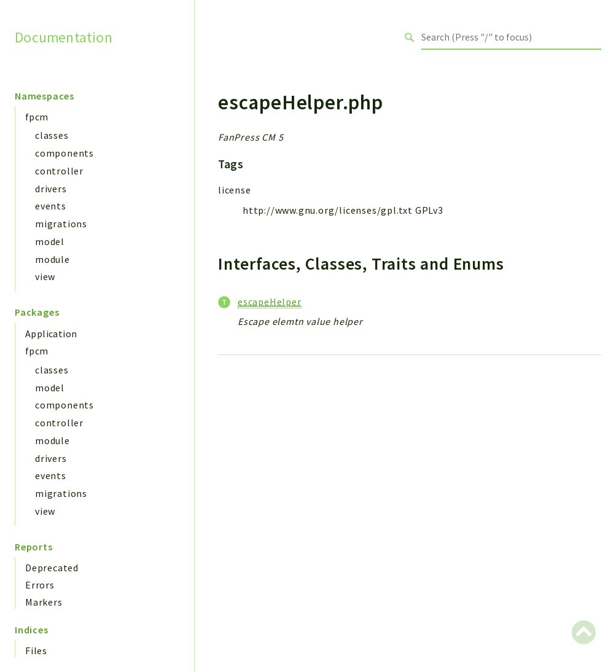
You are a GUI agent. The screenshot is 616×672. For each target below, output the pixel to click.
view (45, 276)
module (53, 259)
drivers (51, 189)
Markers (44, 602)
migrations (61, 224)
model (50, 241)
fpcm (37, 117)
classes (52, 135)
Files (36, 651)
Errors (40, 585)
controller (59, 171)
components (64, 153)
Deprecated (52, 568)
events (51, 206)
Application (51, 334)
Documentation (64, 37)
